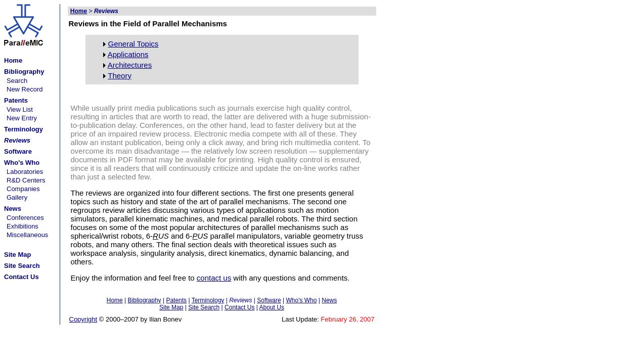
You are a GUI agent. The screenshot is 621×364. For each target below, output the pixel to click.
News (329, 300)
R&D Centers (26, 180)
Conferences (25, 218)
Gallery (17, 197)
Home (115, 300)
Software (269, 300)
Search (17, 81)
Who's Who (301, 300)
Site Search (204, 307)
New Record (25, 89)
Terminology (208, 300)
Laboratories (25, 172)
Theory (120, 76)
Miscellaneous (27, 235)
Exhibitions (23, 226)
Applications (128, 54)
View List (20, 109)
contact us (214, 278)
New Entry (22, 118)
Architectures (130, 65)
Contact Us (239, 307)
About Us (272, 307)
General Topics (134, 44)
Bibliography (145, 300)
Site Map (171, 307)
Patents (176, 300)
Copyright (83, 319)
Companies (23, 189)
